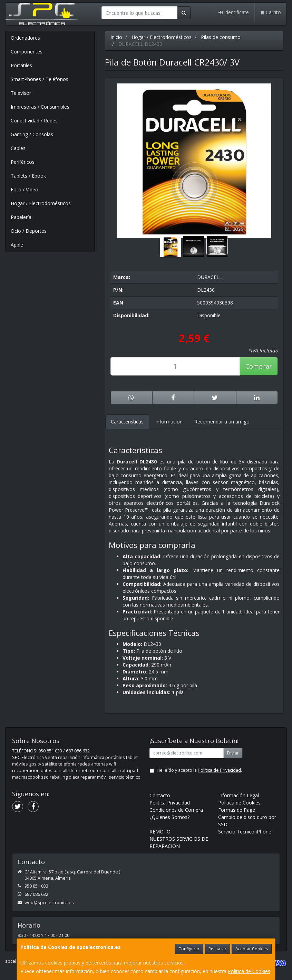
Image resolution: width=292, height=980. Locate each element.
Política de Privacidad (219, 770)
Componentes (27, 52)
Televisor (21, 93)
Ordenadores (25, 38)
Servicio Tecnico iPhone (245, 832)
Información (169, 422)
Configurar (189, 949)
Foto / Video (25, 189)
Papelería (21, 217)
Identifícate (234, 12)
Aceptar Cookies (252, 949)
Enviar (233, 753)
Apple (17, 245)
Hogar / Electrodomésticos (41, 203)
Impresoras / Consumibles (40, 107)
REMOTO (160, 832)
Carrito (270, 12)
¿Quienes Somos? (169, 817)
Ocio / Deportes (29, 231)
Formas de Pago (237, 810)
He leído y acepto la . (199, 770)
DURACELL (210, 277)
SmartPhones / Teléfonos (40, 79)
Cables (18, 148)
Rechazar (217, 949)
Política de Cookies (249, 971)
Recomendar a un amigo (222, 422)
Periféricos (23, 162)
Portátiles (21, 65)
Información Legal (239, 795)
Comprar (259, 366)
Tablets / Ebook (28, 176)
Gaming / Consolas (32, 134)
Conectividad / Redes (34, 121)
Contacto (160, 795)
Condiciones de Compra (176, 810)
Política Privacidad (170, 803)
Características (127, 422)
